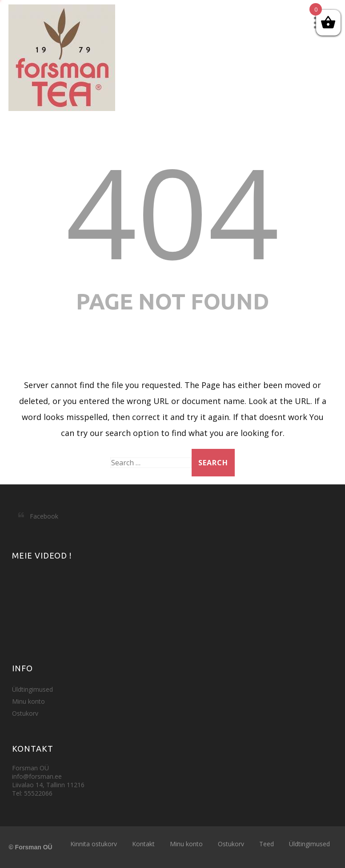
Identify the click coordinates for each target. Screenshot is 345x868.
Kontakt (143, 844)
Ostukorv (25, 713)
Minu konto (28, 701)
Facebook (44, 516)
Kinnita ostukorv (94, 844)
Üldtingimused (32, 689)
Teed (267, 844)
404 (172, 211)
